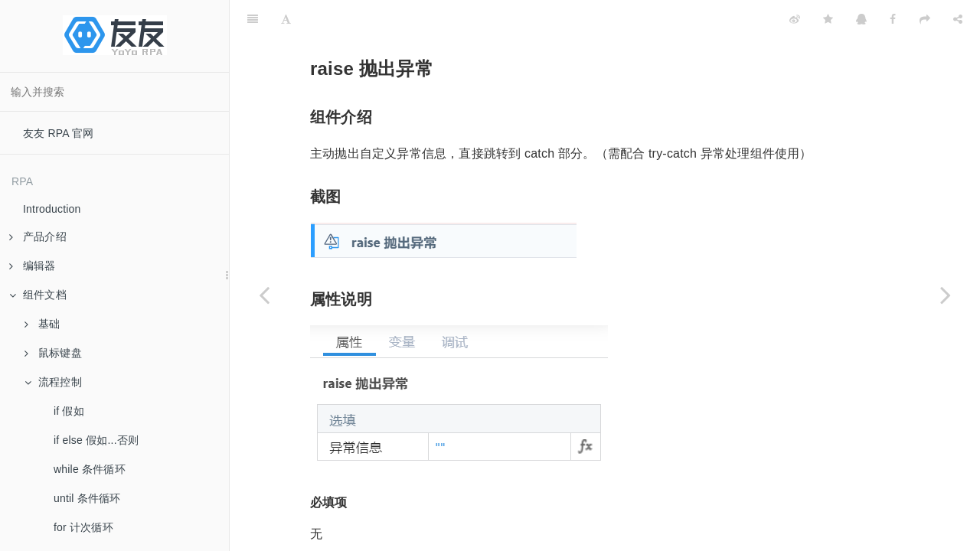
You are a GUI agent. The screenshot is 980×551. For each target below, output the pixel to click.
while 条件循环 (90, 469)
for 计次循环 (83, 527)
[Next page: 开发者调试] (946, 295)
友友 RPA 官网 (59, 133)
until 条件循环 (87, 498)
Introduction (52, 209)
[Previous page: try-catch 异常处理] (264, 295)
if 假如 (69, 411)
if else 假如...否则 (96, 440)
